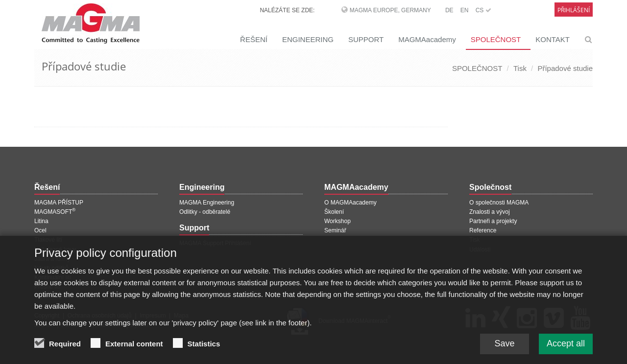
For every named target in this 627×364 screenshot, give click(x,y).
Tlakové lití (48, 240)
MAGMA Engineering (207, 203)
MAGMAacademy (427, 39)
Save (504, 352)
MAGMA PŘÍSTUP (59, 203)
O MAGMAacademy (350, 203)
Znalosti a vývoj (490, 212)
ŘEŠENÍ (254, 39)
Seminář (335, 230)
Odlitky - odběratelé (205, 212)
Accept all (566, 352)
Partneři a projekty (493, 221)
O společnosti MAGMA (499, 203)
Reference (483, 230)
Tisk (520, 68)
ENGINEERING (308, 39)
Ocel (40, 230)
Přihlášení (574, 10)
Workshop (338, 221)
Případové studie (565, 68)
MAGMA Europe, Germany (390, 10)
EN (465, 10)
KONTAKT (553, 39)
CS (483, 10)
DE (449, 10)
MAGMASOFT (55, 212)
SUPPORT (366, 39)
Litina (41, 221)
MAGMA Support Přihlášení (215, 243)
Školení (334, 212)
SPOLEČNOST (496, 39)
